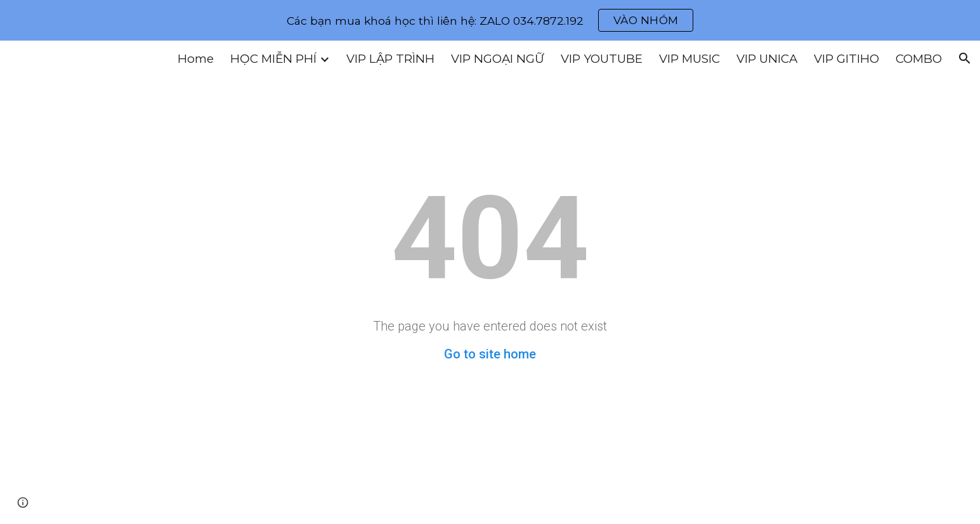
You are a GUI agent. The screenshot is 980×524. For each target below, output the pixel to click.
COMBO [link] (919, 59)
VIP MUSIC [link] (689, 59)
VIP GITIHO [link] (846, 59)
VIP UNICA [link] (767, 59)
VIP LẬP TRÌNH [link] (390, 59)
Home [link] (196, 59)
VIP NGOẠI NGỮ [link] (498, 59)
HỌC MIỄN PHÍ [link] (273, 59)
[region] (490, 20)
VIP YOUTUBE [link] (602, 59)
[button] (965, 58)
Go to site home (490, 354)
